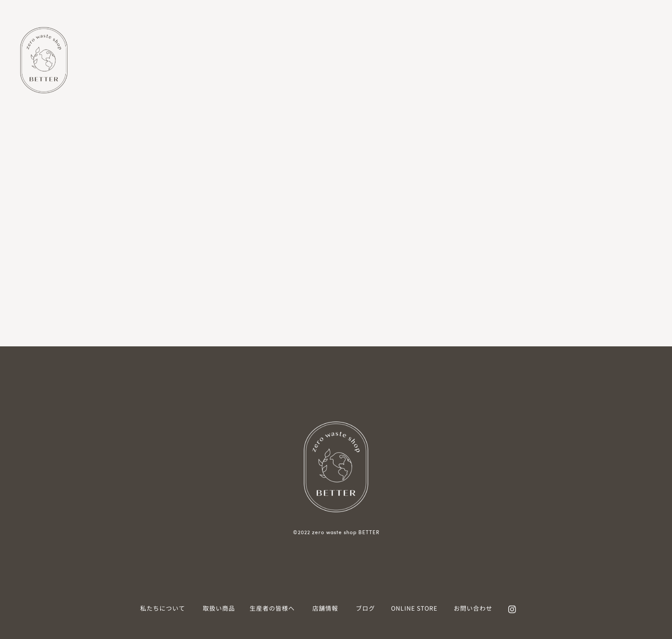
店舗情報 (325, 608)
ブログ (365, 608)
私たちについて (163, 608)
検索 (107, 151)
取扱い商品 (219, 608)
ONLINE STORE (414, 608)
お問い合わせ (473, 608)
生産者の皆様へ (272, 608)
